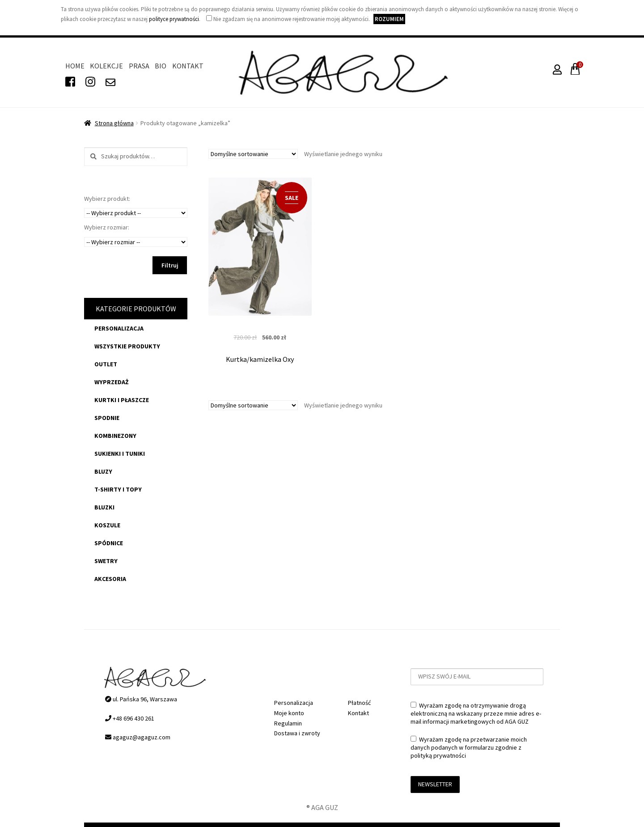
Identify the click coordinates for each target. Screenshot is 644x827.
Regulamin (288, 723)
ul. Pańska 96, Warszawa (141, 699)
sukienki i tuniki (120, 454)
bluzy (103, 471)
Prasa (139, 66)
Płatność (359, 703)
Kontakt (188, 66)
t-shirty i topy (118, 489)
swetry (106, 561)
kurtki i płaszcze (122, 400)
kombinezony (115, 436)
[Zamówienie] (253, 154)
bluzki (104, 507)
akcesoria (110, 579)
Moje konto (289, 713)
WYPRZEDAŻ (112, 382)
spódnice (109, 543)
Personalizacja (119, 328)
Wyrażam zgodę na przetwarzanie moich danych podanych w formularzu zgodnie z (469, 747)
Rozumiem (389, 19)
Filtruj (170, 265)
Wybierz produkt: (107, 199)
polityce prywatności (174, 19)
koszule (107, 525)
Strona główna (114, 123)
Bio (161, 66)
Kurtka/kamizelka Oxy (260, 359)
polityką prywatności (438, 755)
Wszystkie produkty (127, 346)
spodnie (107, 418)
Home (75, 66)
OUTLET (106, 364)
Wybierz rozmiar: (107, 227)
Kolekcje (106, 66)
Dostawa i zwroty (297, 733)
